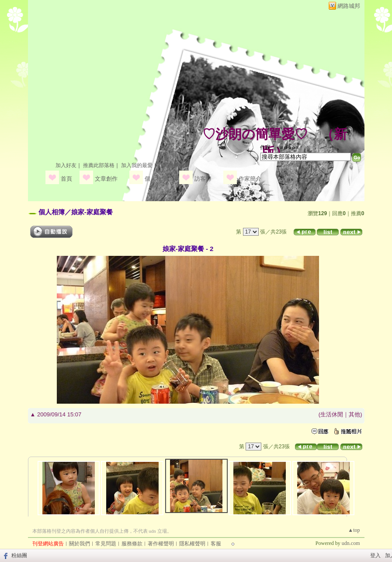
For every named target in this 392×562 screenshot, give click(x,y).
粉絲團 (19, 555)
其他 (354, 414)
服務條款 (132, 544)
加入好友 (66, 165)
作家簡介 (250, 179)
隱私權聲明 (192, 544)
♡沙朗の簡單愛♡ (255, 134)
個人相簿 (156, 179)
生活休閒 (332, 414)
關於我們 (80, 544)
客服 (216, 544)
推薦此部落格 (99, 165)
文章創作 (106, 179)
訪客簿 (203, 179)
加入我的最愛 (137, 165)
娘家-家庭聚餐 (92, 212)
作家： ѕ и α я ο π (279, 147)
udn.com (351, 543)
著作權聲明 (161, 544)
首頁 (66, 179)
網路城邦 (349, 6)
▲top (354, 530)
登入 (375, 555)
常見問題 (106, 544)
